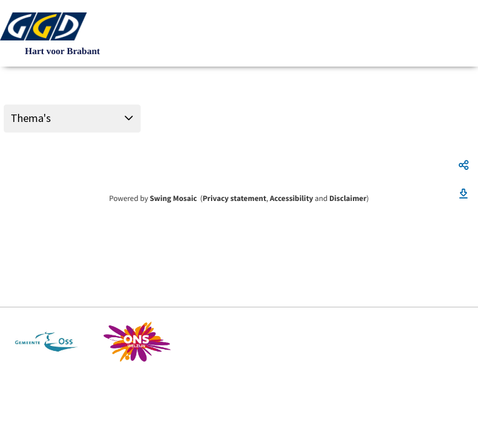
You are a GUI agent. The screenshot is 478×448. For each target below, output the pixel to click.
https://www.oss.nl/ (46, 342)
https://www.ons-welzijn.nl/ (137, 342)
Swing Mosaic (173, 198)
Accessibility (292, 198)
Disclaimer (348, 198)
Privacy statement (234, 198)
